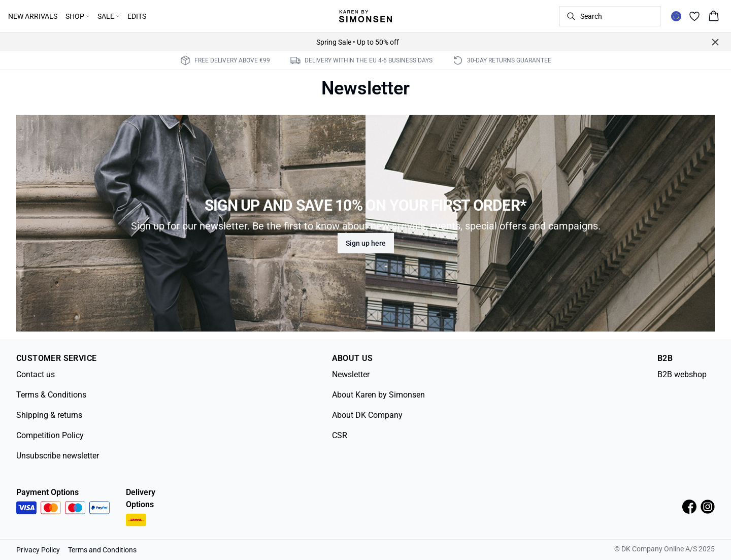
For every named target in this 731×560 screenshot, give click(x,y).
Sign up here (366, 243)
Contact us (36, 374)
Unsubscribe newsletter (58, 456)
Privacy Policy (38, 550)
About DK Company (367, 415)
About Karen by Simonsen (378, 395)
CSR (340, 435)
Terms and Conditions (102, 550)
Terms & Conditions (51, 395)
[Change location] (676, 16)
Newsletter (351, 374)
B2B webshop (682, 374)
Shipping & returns (49, 415)
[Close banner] (715, 42)
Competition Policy (50, 435)
